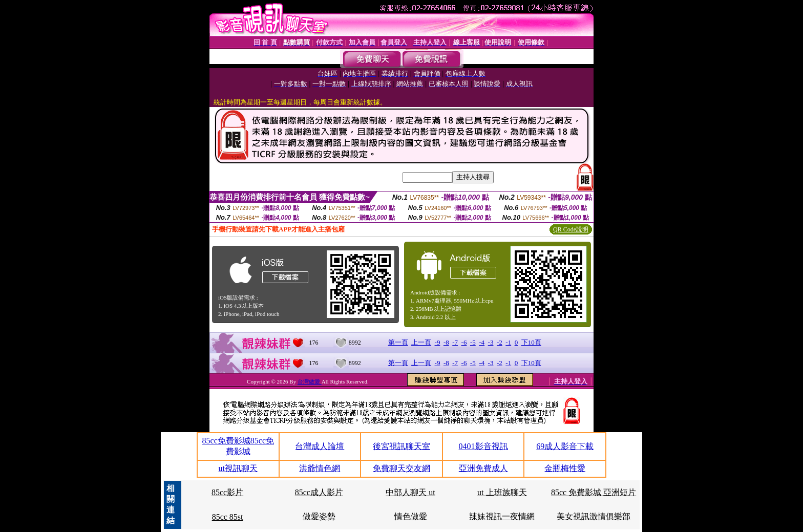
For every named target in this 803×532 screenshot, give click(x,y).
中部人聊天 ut (410, 492)
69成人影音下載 (565, 446)
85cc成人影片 (319, 492)
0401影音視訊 (483, 446)
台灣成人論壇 (320, 446)
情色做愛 (411, 516)
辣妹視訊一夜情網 (502, 516)
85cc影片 (227, 492)
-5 (473, 342)
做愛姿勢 (319, 516)
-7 (455, 342)
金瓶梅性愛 (565, 468)
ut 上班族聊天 (502, 492)
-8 (446, 342)
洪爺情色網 (320, 468)
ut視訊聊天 (238, 468)
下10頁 (531, 342)
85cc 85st (228, 517)
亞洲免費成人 (483, 468)
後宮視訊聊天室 (401, 446)
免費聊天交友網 (401, 468)
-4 (482, 342)
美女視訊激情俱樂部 (594, 516)
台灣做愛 (310, 381)
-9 (438, 342)
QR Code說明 (571, 229)
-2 (500, 342)
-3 (491, 342)
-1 (508, 342)
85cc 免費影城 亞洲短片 (594, 492)
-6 (464, 342)
